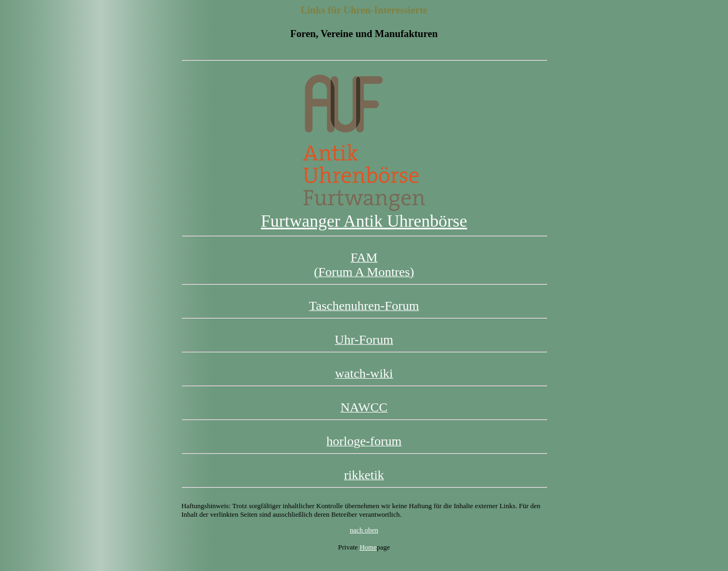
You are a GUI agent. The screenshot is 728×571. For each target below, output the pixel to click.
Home (368, 547)
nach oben (364, 530)
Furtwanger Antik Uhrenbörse (364, 213)
